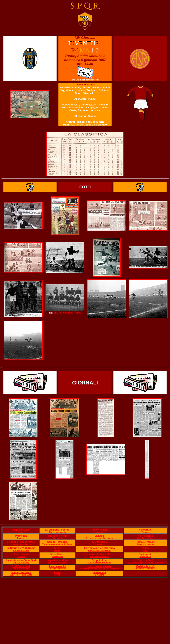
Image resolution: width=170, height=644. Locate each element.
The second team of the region (100, 538)
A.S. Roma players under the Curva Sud (145, 563)
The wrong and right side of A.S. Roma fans (100, 569)
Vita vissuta (21, 554)
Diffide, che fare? (21, 572)
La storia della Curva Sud (21, 560)
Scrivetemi (100, 572)
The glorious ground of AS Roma (57, 544)
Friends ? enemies (57, 569)
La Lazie (99, 536)
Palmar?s (57, 538)
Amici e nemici (57, 566)
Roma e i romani (145, 542)
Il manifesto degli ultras (100, 554)
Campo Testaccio (57, 542)
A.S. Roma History (21, 550)
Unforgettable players (21, 544)
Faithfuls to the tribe (145, 569)
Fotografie (145, 530)
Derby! (57, 548)
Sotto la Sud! (145, 560)
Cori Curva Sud (21, 566)
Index (21, 532)
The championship (57, 532)
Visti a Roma (145, 536)
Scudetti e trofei (57, 536)
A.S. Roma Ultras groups (100, 563)
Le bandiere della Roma (21, 542)
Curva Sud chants (21, 569)
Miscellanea (57, 554)
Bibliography (145, 557)
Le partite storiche (57, 560)
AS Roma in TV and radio (99, 550)
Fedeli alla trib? (145, 566)
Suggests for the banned (21, 575)
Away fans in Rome (145, 538)
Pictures (145, 532)
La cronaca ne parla (100, 566)
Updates (99, 532)
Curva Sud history (21, 563)
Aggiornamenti (100, 530)
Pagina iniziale (21, 530)
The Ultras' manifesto (99, 557)
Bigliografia (145, 554)
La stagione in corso (57, 530)
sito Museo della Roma (67, 313)
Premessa (21, 536)
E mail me (100, 575)
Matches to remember (57, 563)
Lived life (21, 557)
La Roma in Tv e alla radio (100, 548)
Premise (21, 538)
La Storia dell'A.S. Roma (21, 548)
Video (145, 548)
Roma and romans (145, 544)
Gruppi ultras (100, 560)
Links (57, 572)
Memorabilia (100, 542)
